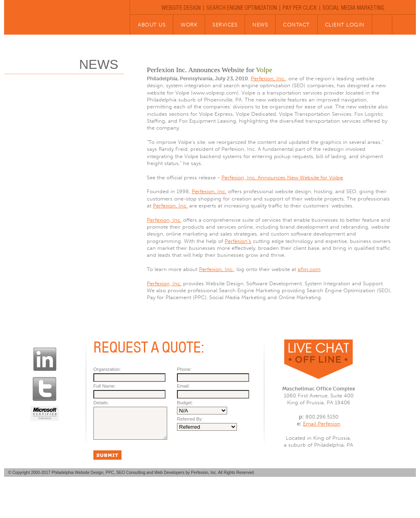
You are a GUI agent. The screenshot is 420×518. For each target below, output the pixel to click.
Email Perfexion (322, 424)
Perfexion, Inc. (268, 78)
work (189, 24)
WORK (150, 497)
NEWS (216, 497)
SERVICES (183, 497)
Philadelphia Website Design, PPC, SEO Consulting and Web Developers (118, 479)
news (260, 24)
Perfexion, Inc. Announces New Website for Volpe (282, 177)
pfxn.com (309, 269)
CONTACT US (252, 497)
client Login (345, 24)
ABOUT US (117, 497)
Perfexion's (238, 241)
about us (152, 24)
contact (296, 24)
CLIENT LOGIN (298, 497)
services (225, 24)
